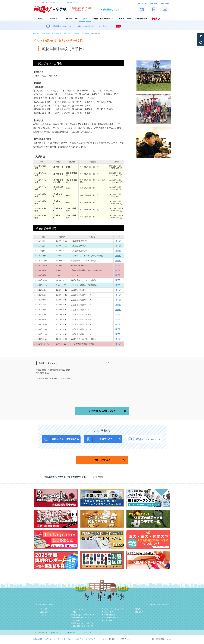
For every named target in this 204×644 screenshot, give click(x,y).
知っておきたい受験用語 (111, 618)
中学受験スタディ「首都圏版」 (160, 605)
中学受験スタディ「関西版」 (45, 605)
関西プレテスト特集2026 (82, 33)
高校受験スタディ (72, 2)
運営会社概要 (38, 639)
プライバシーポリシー (66, 639)
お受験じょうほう (57, 2)
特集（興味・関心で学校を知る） (62, 33)
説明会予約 (139, 612)
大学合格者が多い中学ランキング (83, 615)
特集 (74, 612)
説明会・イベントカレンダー (114, 609)
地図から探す (44, 612)
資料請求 (138, 609)
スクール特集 (76, 620)
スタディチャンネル (80, 609)
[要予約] (118, 241)
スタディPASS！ (110, 620)
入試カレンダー (109, 612)
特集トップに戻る (102, 460)
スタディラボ (87, 633)
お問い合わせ (50, 639)
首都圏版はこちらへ (112, 10)
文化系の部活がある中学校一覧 (82, 626)
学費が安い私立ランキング (80, 618)
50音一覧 (43, 615)
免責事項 (79, 639)
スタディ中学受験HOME (42, 33)
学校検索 (44, 609)
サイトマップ (90, 639)
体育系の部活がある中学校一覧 (82, 623)
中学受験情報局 (109, 615)
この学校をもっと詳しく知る (102, 411)
